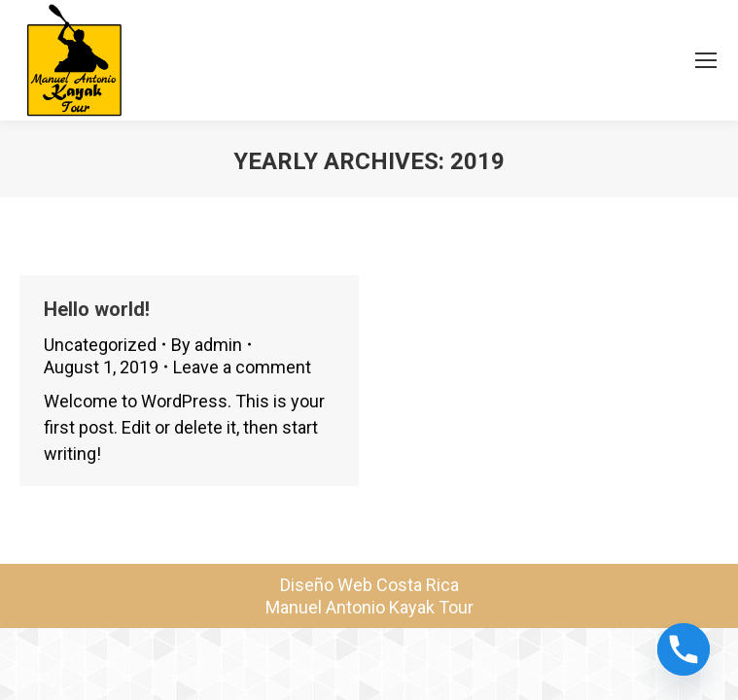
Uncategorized (100, 345)
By (207, 345)
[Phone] (684, 649)
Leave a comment (242, 367)
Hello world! (97, 309)
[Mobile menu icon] (706, 60)
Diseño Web (326, 585)
